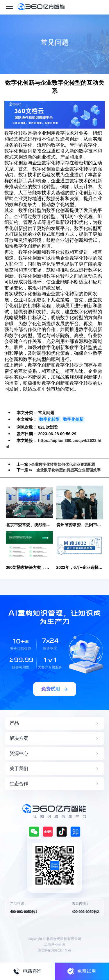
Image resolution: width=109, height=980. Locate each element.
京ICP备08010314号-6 (54, 950)
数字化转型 (49, 419)
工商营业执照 (55, 945)
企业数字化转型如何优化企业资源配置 (63, 464)
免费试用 (82, 971)
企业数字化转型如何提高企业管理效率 (68, 470)
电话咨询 (27, 971)
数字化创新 (73, 419)
